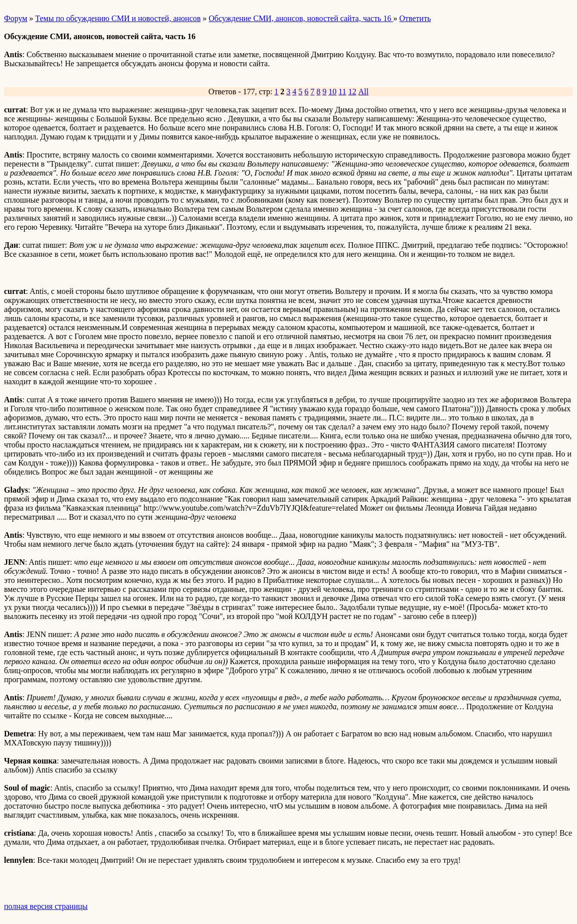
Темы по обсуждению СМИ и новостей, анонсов (118, 18)
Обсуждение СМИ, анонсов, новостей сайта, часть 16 (301, 18)
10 (332, 92)
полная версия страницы (46, 906)
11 (342, 92)
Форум (16, 18)
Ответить (415, 18)
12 (352, 92)
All (363, 92)
